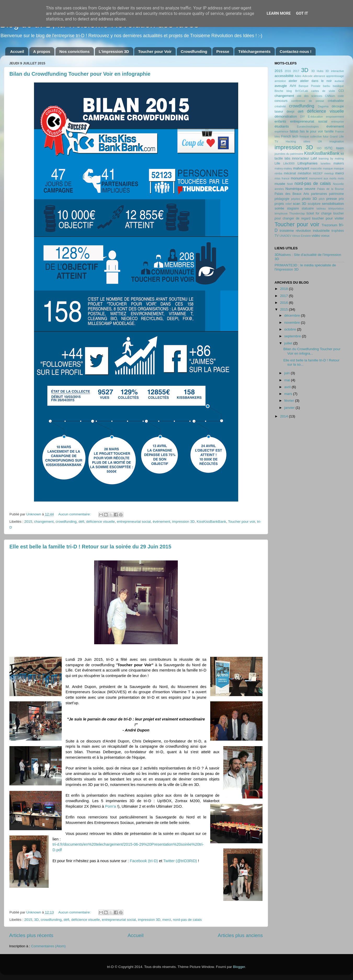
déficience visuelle (101, 522)
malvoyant (301, 168)
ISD (319, 148)
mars (289, 394)
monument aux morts (323, 178)
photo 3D (309, 199)
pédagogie (282, 199)
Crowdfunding (194, 51)
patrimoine (336, 194)
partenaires (319, 194)
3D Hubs (317, 71)
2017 (296, 71)
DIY (303, 117)
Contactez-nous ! (295, 51)
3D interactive (335, 71)
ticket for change (319, 213)
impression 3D (183, 522)
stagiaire (293, 208)
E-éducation (315, 117)
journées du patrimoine (289, 154)
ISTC (329, 148)
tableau (321, 208)
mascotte (316, 168)
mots (341, 178)
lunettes (326, 163)
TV (277, 236)
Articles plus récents (31, 935)
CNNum (330, 96)
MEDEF (318, 173)
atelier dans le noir (316, 81)
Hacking (291, 141)
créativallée (336, 101)
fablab (294, 131)
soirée (279, 208)
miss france (282, 178)
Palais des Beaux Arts (292, 194)
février (290, 401)
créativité (280, 106)
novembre (293, 323)
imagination (337, 141)
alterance (319, 76)
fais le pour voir (312, 131)
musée (280, 184)
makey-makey (283, 168)
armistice (280, 81)
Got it (302, 13)
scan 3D (300, 204)
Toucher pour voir (242, 522)
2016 (288, 71)
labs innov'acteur (297, 158)
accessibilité (284, 76)
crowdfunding (66, 522)
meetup (329, 173)
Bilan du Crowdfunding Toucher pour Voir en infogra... (312, 351)
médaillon (304, 173)
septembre (293, 336)
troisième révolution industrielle (305, 231)
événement (161, 522)
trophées (338, 231)
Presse (223, 51)
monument (299, 178)
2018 (284, 289)
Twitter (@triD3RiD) (180, 861)
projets (279, 204)
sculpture (314, 204)
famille (329, 131)
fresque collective (311, 136)
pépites (296, 199)
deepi (291, 112)
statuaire (308, 208)
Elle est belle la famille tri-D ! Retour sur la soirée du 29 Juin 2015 (90, 547)
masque (328, 168)
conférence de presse (308, 101)
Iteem (340, 148)
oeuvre (310, 189)
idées (307, 141)
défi (81, 522)
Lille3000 (289, 163)
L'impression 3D (114, 51)
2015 (28, 522)
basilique (338, 86)
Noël (290, 184)
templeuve (281, 213)
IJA (320, 141)
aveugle (281, 86)
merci (167, 920)
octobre (291, 329)
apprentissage (335, 76)
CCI (341, 91)
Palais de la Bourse (331, 189)
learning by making (331, 158)
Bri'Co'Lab (302, 91)
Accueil (17, 51)
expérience (281, 131)
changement (44, 522)
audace (339, 81)
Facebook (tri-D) (144, 861)
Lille (277, 163)
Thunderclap (297, 213)
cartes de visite (323, 91)
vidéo (316, 236)
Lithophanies (308, 163)
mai (288, 380)
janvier (290, 408)
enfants (280, 121)
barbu (327, 86)
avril (288, 387)
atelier (293, 81)
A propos (42, 51)
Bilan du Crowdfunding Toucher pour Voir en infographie (80, 74)
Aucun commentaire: (75, 514)
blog (289, 91)
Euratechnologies (308, 126)
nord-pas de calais (187, 920)
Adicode (307, 76)
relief (289, 204)
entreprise (338, 122)
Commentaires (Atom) (48, 946)
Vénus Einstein (301, 236)
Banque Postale (309, 86)
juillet (289, 343)
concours (281, 101)
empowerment (335, 117)
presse (332, 199)
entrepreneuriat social (134, 522)
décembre (293, 315)
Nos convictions (75, 51)
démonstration (286, 116)
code (341, 96)
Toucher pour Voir (155, 51)
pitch (322, 199)
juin (287, 373)
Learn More (279, 13)
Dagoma (323, 106)
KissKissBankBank (211, 522)
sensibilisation (333, 204)
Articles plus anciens (240, 935)
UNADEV (285, 236)
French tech (290, 136)
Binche (279, 91)
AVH (293, 86)
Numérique (294, 189)
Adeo (298, 76)
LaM (314, 158)
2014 (284, 416)
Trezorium (329, 225)
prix (341, 199)
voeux (325, 236)
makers (339, 163)
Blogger (239, 967)
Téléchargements (254, 51)
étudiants (282, 126)
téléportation (336, 208)
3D (36, 920)
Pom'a (111, 806)
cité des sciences (309, 96)
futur (326, 136)
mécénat (290, 173)
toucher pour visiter (328, 218)
